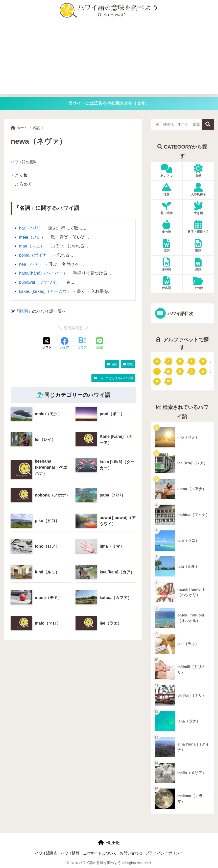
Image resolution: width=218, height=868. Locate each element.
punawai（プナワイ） (40, 282)
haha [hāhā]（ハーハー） (43, 273)
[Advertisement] (109, 59)
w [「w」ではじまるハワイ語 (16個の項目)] (169, 381)
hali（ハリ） (31, 228)
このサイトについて (100, 853)
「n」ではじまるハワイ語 (116, 378)
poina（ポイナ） (35, 255)
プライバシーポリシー (164, 853)
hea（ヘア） (31, 264)
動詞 (23, 311)
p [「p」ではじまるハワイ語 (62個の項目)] (203, 371)
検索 (208, 124)
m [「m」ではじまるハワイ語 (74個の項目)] (168, 371)
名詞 (114, 364)
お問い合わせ (131, 853)
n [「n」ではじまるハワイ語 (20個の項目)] (180, 371)
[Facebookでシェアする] (64, 343)
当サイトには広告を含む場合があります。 (109, 103)
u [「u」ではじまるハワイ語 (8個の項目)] (157, 381)
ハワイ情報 (70, 853)
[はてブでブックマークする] (82, 343)
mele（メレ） (32, 237)
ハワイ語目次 (180, 314)
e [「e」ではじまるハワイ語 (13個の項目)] (168, 361)
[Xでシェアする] (47, 343)
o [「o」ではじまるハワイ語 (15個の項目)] (192, 371)
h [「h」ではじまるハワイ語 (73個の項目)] (180, 361)
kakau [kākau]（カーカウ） (45, 291)
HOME (109, 843)
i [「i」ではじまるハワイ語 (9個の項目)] (191, 361)
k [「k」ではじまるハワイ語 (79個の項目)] (203, 361)
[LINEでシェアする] (100, 344)
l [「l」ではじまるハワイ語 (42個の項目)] (157, 371)
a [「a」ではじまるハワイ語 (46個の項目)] (157, 361)
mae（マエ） (32, 246)
